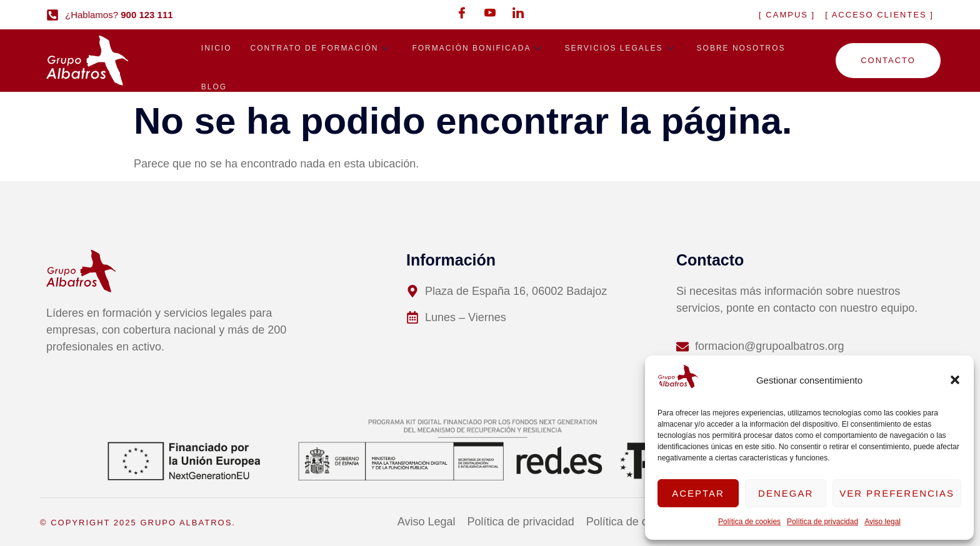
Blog (214, 91)
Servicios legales (621, 49)
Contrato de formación (322, 49)
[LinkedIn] (518, 12)
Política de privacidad (822, 522)
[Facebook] (462, 12)
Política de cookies (749, 522)
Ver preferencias (897, 493)
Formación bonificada (479, 49)
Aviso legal (882, 522)
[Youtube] (490, 12)
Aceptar (698, 493)
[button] (955, 380)
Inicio (217, 49)
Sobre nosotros (741, 49)
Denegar (786, 493)
